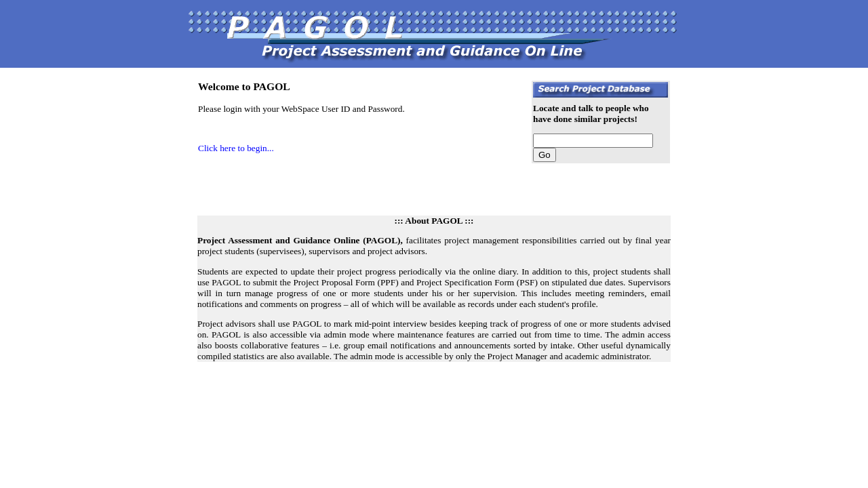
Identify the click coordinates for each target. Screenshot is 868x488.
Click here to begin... (236, 148)
